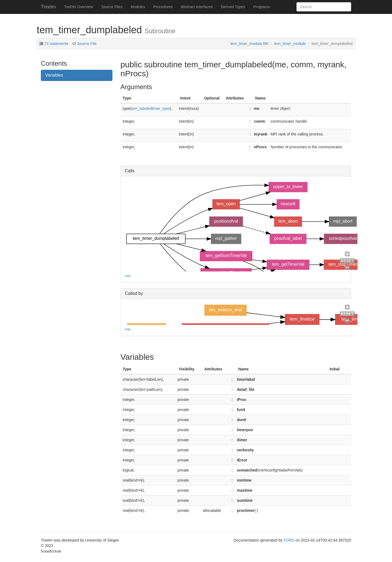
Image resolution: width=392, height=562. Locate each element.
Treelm (48, 7)
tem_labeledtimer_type (151, 108)
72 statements (56, 44)
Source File (86, 44)
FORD (289, 540)
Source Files (112, 7)
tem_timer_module (290, 44)
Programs (261, 7)
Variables (54, 75)
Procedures (163, 7)
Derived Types (233, 7)
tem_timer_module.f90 (249, 44)
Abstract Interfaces (197, 7)
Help (128, 276)
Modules (138, 7)
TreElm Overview (79, 7)
